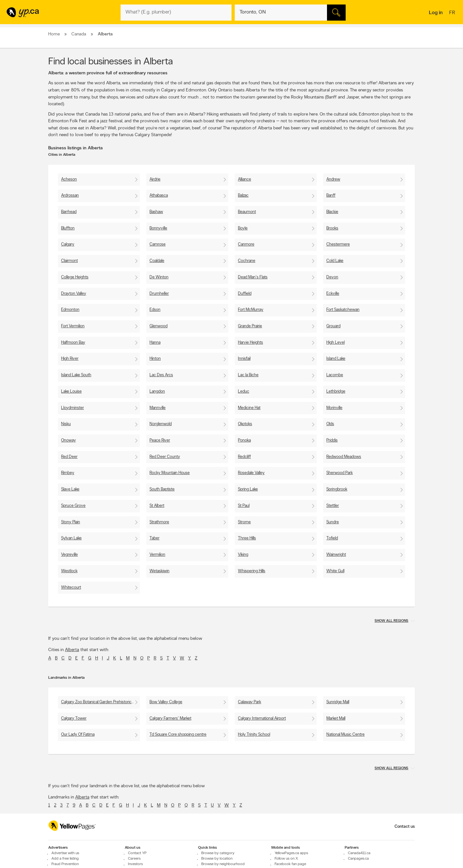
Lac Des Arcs (161, 375)
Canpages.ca (358, 859)
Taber (154, 538)
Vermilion (157, 555)
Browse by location (217, 859)
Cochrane (247, 261)
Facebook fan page (290, 864)
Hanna (155, 343)
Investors (135, 864)
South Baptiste (162, 489)
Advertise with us (65, 854)
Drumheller (159, 294)
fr (453, 13)
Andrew (333, 179)
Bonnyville (158, 228)
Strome (244, 522)
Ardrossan (70, 196)
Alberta (72, 650)
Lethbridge (336, 392)
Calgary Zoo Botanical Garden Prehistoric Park (100, 702)
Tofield (332, 538)
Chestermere (338, 244)
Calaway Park (250, 702)
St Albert (157, 506)
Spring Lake (248, 489)
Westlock (69, 571)
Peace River (160, 440)
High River (70, 359)
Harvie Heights (250, 343)
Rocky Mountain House (170, 473)
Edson (155, 310)
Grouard (333, 326)
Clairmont (69, 261)
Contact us (405, 827)
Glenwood (159, 326)
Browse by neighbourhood (223, 864)
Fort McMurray (251, 310)
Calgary (68, 244)
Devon (332, 277)
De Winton (159, 277)
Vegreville (69, 555)
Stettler (333, 506)
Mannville (158, 408)
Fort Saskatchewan (343, 310)
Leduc (244, 392)
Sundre (333, 522)
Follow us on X (286, 859)
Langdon (157, 392)
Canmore (246, 244)
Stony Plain (71, 522)
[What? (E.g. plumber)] (176, 13)
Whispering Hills (252, 571)
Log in (436, 13)
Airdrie (155, 179)
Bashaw (156, 212)
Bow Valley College (166, 702)
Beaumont (247, 212)
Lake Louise (71, 392)
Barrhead (69, 212)
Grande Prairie (250, 326)
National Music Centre (345, 735)
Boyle (243, 228)
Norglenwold (161, 424)
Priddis (332, 440)
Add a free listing (65, 859)
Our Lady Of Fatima (78, 735)
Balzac (243, 196)
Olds (330, 424)
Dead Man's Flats (253, 277)
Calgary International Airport (262, 719)
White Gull (335, 571)
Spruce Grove (73, 506)
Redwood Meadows (344, 457)
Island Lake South (76, 375)
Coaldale (157, 261)
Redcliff (244, 457)
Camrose (158, 244)
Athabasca (159, 196)
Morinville (334, 408)
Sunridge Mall (338, 702)
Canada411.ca (359, 854)
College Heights (75, 277)
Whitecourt (71, 588)
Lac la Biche (248, 375)
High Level (336, 343)
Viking (243, 555)
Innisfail (244, 359)
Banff (331, 196)
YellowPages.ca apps (291, 854)
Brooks (332, 228)
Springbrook (337, 489)
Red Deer (69, 457)
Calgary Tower (74, 719)
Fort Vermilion (73, 326)
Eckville (333, 294)
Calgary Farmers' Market (170, 719)
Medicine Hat (249, 408)
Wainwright (336, 555)
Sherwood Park (340, 473)
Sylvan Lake (71, 538)
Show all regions (391, 621)
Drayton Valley (74, 294)
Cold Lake (335, 261)
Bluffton (68, 228)
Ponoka (244, 440)
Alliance (245, 179)
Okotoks (245, 424)
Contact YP (137, 854)
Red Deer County (165, 457)
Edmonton (70, 310)
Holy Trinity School (254, 735)
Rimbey (68, 473)
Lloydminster (73, 408)
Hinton (155, 359)
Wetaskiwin (159, 571)
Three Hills (247, 538)
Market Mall (336, 719)
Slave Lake (70, 489)
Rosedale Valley (251, 473)
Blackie (332, 212)
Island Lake (336, 359)
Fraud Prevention (65, 864)
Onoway (68, 440)
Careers (134, 859)
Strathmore (159, 522)
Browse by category (218, 854)
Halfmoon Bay (73, 343)
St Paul (244, 506)
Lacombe (335, 375)
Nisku (66, 424)
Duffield (245, 294)
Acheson (69, 179)
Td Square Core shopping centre (178, 735)
